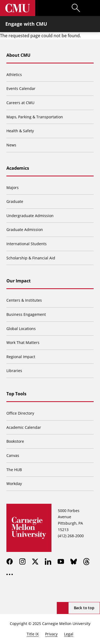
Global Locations (21, 329)
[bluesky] (74, 562)
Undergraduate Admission (30, 216)
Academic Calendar (24, 427)
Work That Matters (23, 342)
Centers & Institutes (24, 300)
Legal (69, 634)
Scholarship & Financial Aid (31, 258)
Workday (14, 484)
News (11, 145)
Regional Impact (21, 357)
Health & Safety (20, 131)
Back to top (84, 608)
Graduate (15, 201)
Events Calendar (21, 88)
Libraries (14, 371)
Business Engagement (26, 314)
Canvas (13, 455)
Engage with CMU (26, 24)
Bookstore (15, 441)
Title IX (33, 634)
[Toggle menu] (92, 8)
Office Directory (20, 413)
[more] (10, 574)
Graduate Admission (25, 230)
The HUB (14, 470)
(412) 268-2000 (71, 536)
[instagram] (22, 562)
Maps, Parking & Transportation (35, 117)
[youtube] (61, 562)
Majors (13, 187)
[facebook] (10, 562)
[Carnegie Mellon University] (18, 8)
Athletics (14, 75)
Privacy (51, 634)
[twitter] (35, 562)
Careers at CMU (20, 103)
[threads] (86, 562)
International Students (27, 244)
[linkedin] (48, 562)
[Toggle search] (76, 8)
